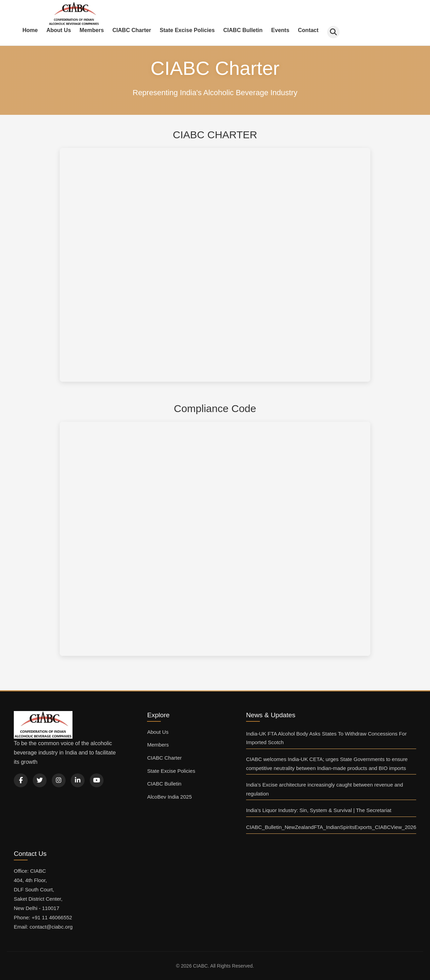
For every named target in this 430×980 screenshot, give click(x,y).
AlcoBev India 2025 (169, 797)
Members (92, 30)
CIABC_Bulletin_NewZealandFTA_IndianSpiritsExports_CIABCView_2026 (331, 827)
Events (280, 30)
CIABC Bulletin (243, 30)
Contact (308, 30)
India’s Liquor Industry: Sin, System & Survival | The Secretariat (319, 810)
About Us (58, 30)
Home (30, 30)
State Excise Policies (187, 30)
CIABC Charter (132, 30)
